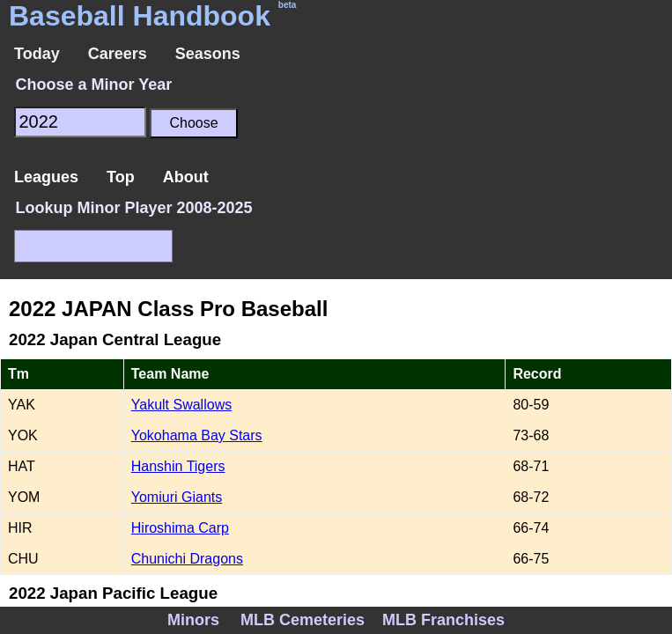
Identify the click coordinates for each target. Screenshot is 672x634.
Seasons (208, 54)
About (186, 177)
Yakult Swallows (181, 405)
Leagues (46, 177)
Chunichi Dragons (187, 559)
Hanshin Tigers (178, 466)
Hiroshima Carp (180, 528)
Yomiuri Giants (177, 497)
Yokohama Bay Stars (197, 435)
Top (121, 177)
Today (37, 54)
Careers (118, 54)
